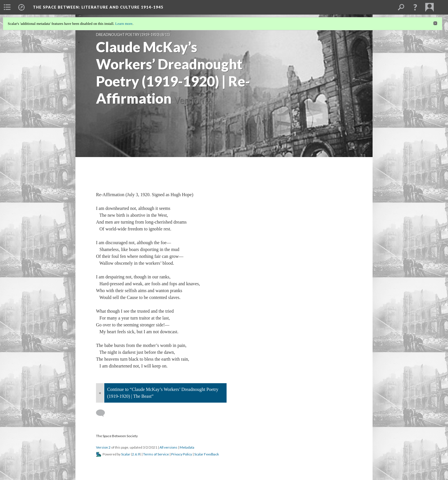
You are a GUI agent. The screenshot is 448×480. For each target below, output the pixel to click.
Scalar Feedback (207, 454)
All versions (168, 447)
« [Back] (100, 393)
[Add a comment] (103, 413)
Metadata (187, 447)
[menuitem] (7, 7)
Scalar (126, 454)
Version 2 (103, 447)
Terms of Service (156, 454)
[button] (415, 7)
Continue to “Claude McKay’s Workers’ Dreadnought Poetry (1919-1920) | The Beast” (163, 393)
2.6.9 (136, 454)
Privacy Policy (182, 454)
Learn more (124, 24)
